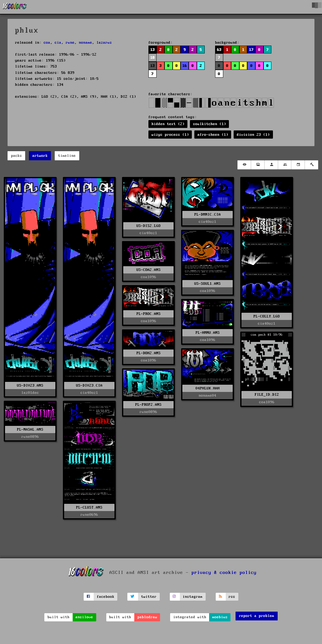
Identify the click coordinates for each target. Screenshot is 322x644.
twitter (149, 597)
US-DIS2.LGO (149, 226)
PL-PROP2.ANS (148, 405)
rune (70, 43)
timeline (67, 156)
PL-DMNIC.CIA (208, 215)
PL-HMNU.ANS (208, 333)
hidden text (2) (168, 124)
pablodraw (147, 617)
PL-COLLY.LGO (267, 316)
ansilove (84, 617)
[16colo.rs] (15, 7)
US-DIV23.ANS (30, 385)
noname (86, 43)
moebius (220, 617)
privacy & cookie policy (224, 573)
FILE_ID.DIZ (267, 395)
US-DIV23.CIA (89, 385)
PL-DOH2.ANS (149, 353)
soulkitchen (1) (210, 124)
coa (47, 43)
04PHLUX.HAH (208, 388)
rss (232, 597)
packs (17, 156)
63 (219, 50)
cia (58, 43)
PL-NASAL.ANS (30, 429)
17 (251, 50)
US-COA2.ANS (149, 270)
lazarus (104, 43)
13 (153, 50)
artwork (40, 156)
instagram (193, 597)
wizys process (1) (170, 135)
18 (153, 58)
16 (185, 66)
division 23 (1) (253, 135)
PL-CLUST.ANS (89, 507)
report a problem (257, 616)
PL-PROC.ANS (149, 314)
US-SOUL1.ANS (208, 284)
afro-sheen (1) (213, 135)
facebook (106, 597)
